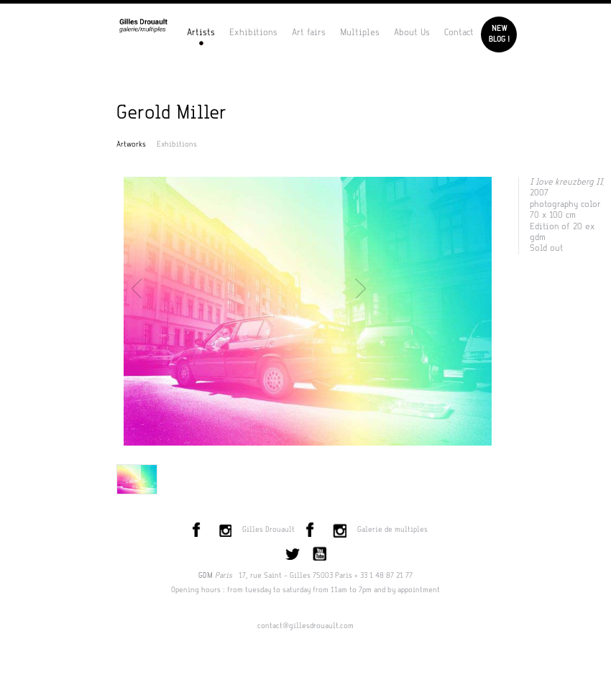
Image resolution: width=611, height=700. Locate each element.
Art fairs (309, 32)
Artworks (131, 144)
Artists (201, 32)
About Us (412, 32)
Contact (459, 32)
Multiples (360, 32)
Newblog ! (499, 34)
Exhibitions (253, 32)
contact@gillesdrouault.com (305, 626)
